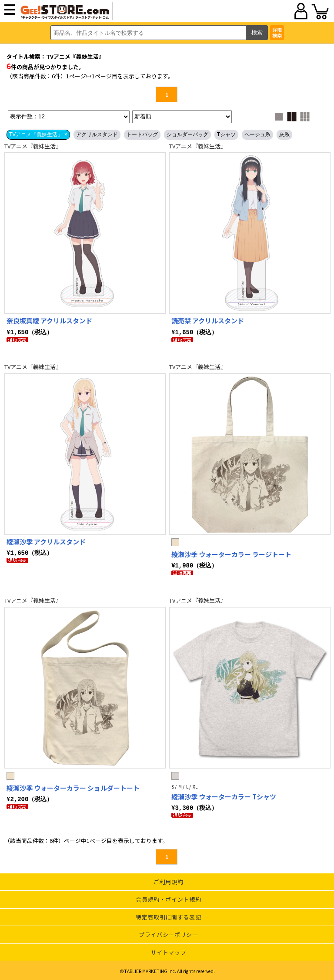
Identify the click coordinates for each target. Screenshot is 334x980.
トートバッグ (142, 134)
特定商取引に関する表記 (168, 916)
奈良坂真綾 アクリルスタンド (49, 321)
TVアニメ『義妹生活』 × (38, 134)
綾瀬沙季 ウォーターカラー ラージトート (231, 554)
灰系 (284, 134)
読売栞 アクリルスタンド (208, 321)
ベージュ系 (257, 134)
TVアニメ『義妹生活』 (33, 146)
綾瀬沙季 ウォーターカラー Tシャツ (224, 796)
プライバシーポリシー (169, 933)
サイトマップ (168, 951)
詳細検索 (277, 32)
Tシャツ (226, 134)
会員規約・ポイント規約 (168, 898)
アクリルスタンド (97, 134)
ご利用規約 (168, 881)
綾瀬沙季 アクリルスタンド (46, 541)
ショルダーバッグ (187, 134)
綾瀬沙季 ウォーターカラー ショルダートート (73, 787)
